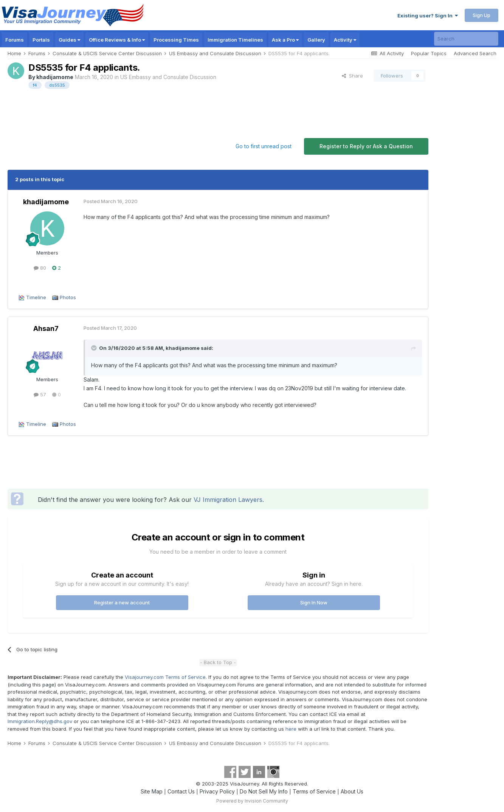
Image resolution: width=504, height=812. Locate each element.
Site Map (152, 791)
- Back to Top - (218, 662)
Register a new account (122, 602)
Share (352, 76)
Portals (41, 40)
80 (40, 268)
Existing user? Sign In (428, 16)
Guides (69, 40)
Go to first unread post (264, 146)
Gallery (316, 40)
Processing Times (176, 40)
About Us (352, 791)
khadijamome (55, 77)
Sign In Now (314, 602)
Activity (345, 40)
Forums (15, 40)
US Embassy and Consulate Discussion (168, 77)
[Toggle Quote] (95, 348)
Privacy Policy (217, 791)
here (291, 729)
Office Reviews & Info (117, 40)
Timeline (36, 297)
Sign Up (482, 15)
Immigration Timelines (235, 40)
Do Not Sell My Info (264, 791)
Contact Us (181, 791)
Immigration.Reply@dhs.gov (40, 721)
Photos (68, 297)
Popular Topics (429, 53)
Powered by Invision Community (252, 801)
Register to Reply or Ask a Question (366, 146)
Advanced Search (475, 53)
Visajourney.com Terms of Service (165, 677)
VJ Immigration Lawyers (228, 500)
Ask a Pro (285, 40)
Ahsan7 (46, 328)
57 (40, 394)
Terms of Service (314, 791)
